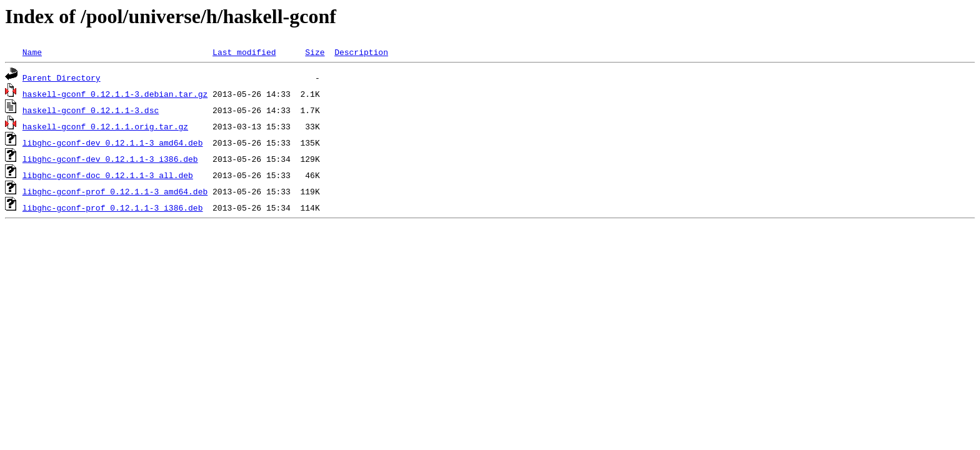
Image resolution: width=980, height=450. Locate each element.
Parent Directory (62, 77)
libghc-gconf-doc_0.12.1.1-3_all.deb (108, 175)
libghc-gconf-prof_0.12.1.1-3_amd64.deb (115, 191)
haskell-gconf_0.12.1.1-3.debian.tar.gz (115, 94)
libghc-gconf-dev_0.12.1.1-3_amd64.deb (113, 142)
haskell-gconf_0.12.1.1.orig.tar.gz (105, 126)
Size (315, 52)
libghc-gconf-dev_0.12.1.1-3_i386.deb (110, 159)
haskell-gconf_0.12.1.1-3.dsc (91, 110)
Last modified (244, 52)
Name (32, 52)
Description (361, 52)
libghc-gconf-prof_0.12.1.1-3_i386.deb (113, 207)
